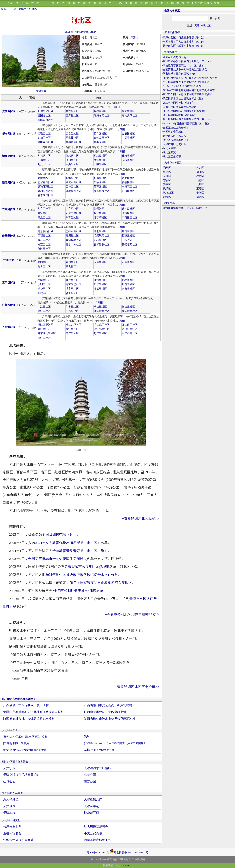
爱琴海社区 (100, 111)
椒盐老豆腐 (91, 813)
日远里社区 (44, 160)
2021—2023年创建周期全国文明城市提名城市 (189, 90)
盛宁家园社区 (45, 195)
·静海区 (167, 197)
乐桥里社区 (100, 240)
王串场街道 (9, 282)
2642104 (127, 865)
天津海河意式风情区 (98, 768)
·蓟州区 (200, 197)
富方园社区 (44, 267)
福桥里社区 (128, 236)
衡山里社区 (128, 307)
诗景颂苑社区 (130, 244)
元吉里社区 (128, 160)
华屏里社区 (100, 284)
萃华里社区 (44, 289)
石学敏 (25, 737)
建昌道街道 (9, 236)
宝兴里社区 (72, 164)
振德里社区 (44, 138)
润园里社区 (44, 262)
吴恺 (99, 750)
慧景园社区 (44, 217)
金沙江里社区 (130, 329)
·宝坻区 (200, 188)
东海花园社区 (130, 187)
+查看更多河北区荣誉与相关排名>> (132, 614)
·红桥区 (200, 176)
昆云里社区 (72, 133)
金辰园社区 (128, 133)
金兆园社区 (100, 142)
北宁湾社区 (100, 217)
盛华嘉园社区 (45, 182)
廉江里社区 (44, 307)
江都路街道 (9, 305)
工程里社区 (44, 236)
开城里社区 (44, 293)
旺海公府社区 (45, 120)
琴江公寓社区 (130, 333)
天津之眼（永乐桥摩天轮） (21, 775)
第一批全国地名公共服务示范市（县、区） (187, 119)
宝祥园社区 (72, 187)
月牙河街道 (9, 327)
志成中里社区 (74, 213)
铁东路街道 (9, 209)
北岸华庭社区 (45, 111)
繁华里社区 (100, 213)
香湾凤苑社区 (74, 240)
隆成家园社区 (74, 182)
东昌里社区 (100, 178)
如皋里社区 (72, 307)
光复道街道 (9, 111)
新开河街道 (9, 182)
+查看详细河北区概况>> (141, 519)
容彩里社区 (128, 289)
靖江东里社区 (74, 325)
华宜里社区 (44, 209)
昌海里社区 (72, 116)
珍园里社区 (100, 262)
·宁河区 (200, 193)
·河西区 (167, 172)
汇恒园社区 (128, 191)
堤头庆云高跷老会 (96, 827)
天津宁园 (41, 91)
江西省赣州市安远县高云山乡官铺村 (108, 705)
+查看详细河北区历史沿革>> (137, 687)
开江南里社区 (130, 325)
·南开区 (200, 172)
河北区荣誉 (169, 148)
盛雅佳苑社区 (45, 187)
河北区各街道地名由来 (176, 140)
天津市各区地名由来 (174, 136)
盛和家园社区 (45, 191)
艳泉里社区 (128, 280)
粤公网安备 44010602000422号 (129, 851)
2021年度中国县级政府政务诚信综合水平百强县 (82, 575)
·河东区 (200, 168)
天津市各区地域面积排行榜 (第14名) (183, 46)
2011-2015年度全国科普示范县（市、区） (187, 124)
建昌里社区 (128, 231)
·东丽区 (167, 180)
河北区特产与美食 (13, 793)
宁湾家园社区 (130, 217)
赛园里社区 (72, 262)
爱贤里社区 (44, 213)
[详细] (116, 107)
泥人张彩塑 (11, 799)
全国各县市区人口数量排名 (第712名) (184, 42)
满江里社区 (44, 329)
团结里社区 (100, 160)
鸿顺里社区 (72, 160)
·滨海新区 (168, 193)
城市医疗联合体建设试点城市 (180, 107)
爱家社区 (71, 267)
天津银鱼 (9, 806)
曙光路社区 (128, 209)
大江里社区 (72, 329)
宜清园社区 (128, 213)
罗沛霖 (115, 743)
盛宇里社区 (72, 289)
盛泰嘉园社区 (74, 191)
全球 (200, 3)
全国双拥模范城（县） (59, 535)
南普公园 (90, 782)
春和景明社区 (102, 244)
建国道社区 (44, 116)
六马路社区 (44, 156)
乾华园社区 (100, 133)
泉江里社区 (44, 338)
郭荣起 (25, 750)
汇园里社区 (128, 262)
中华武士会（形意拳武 (18, 840)
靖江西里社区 (45, 325)
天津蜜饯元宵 (93, 799)
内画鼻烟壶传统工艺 (98, 840)
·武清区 (167, 188)
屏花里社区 (128, 284)
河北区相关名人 (11, 730)
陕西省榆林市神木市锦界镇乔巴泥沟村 (110, 719)
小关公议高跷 (93, 833)
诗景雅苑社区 (45, 231)
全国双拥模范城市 (173, 132)
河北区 (33, 9)
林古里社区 (72, 111)
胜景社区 (99, 209)
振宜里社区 (72, 209)
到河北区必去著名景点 (15, 762)
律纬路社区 (72, 156)
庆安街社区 (128, 111)
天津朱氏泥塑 (12, 827)
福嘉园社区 (128, 182)
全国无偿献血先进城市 (176, 128)
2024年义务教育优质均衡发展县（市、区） (68, 543)
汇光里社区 (72, 311)
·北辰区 (200, 184)
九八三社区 (44, 164)
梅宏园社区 (44, 244)
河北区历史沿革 (172, 157)
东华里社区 (72, 178)
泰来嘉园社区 (102, 191)
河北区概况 (169, 152)
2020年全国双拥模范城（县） (180, 103)
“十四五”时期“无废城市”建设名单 (78, 591)
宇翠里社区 (44, 280)
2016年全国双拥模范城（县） (180, 115)
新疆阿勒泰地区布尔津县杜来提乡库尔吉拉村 (34, 712)
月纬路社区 (100, 156)
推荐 (195, 3)
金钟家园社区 (102, 138)
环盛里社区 (100, 289)
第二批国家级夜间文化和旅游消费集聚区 (101, 583)
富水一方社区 (74, 244)
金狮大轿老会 (12, 833)
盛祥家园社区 (74, 231)
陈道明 (16, 743)
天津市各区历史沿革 (174, 144)
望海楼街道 (9, 134)
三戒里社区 (100, 164)
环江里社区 (72, 333)
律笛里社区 (128, 156)
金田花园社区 (45, 142)
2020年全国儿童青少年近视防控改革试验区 (187, 94)
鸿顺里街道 (9, 156)
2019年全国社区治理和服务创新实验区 (185, 111)
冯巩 (87, 737)
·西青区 (200, 180)
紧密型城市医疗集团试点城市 (87, 567)
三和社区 (127, 240)
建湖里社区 (72, 236)
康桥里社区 (44, 240)
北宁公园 (90, 775)
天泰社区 (43, 178)
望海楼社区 (72, 138)
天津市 (22, 9)
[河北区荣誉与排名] (86, 32)
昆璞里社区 (44, 133)
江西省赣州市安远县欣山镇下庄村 (26, 705)
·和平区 (167, 168)
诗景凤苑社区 (102, 236)
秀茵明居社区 (74, 284)
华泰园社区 (100, 182)
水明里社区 (44, 284)
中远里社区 (128, 138)
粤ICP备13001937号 (98, 852)
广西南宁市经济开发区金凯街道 (105, 712)
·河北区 (167, 176)
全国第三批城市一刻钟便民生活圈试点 (58, 559)
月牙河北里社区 (47, 333)
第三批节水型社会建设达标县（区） (184, 98)
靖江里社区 (44, 311)
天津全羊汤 (91, 806)
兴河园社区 (44, 249)
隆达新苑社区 (130, 311)
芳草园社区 (100, 187)
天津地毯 (9, 813)
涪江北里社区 (102, 325)
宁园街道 (9, 260)
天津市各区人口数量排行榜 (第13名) (183, 38)
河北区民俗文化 (11, 820)
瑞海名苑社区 (102, 116)
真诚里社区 (72, 280)
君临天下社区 (130, 116)
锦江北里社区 (102, 329)
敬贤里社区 (72, 217)
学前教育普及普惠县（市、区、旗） (80, 551)
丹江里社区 (100, 333)
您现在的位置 (9, 9)
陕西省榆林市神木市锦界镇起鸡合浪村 (29, 719)
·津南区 (167, 184)
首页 (10, 3)
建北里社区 (100, 231)
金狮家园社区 (74, 142)
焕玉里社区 (72, 293)
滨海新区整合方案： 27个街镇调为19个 (185, 208)
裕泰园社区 (128, 178)
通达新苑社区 (102, 311)
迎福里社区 (100, 280)
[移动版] (69, 32)
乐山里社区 (100, 307)
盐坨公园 (9, 782)
